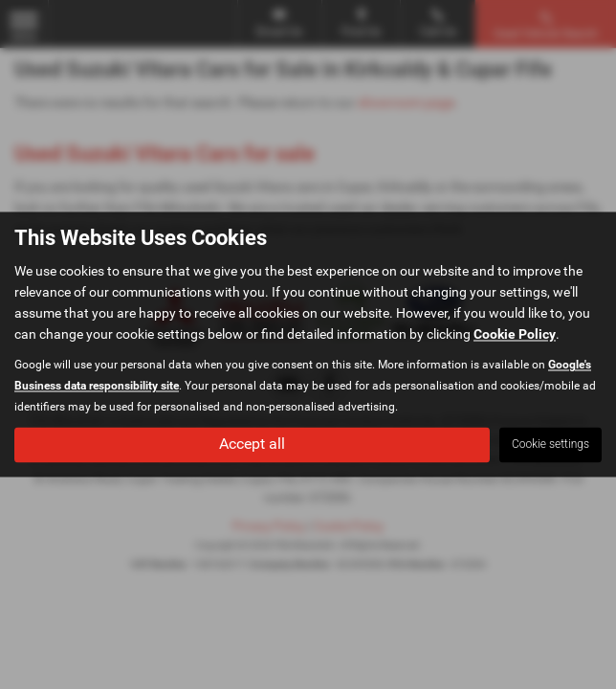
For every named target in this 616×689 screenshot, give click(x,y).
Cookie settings (550, 445)
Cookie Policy (515, 335)
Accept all (252, 445)
